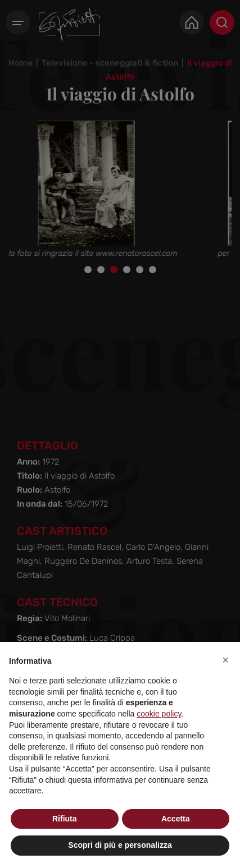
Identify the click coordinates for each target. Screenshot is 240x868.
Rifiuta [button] (65, 819)
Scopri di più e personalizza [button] (120, 845)
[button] (225, 660)
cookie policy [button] (159, 714)
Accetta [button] (176, 819)
